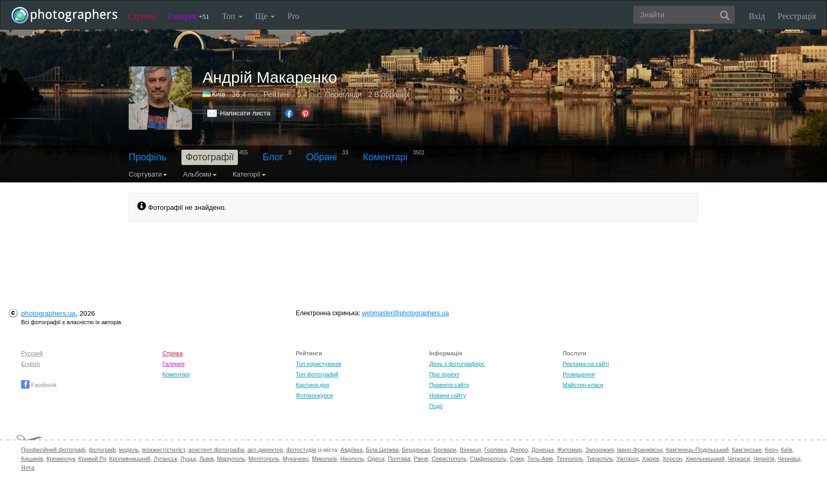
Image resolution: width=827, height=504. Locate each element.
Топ (232, 16)
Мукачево (296, 459)
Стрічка (142, 16)
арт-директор (265, 450)
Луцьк (188, 459)
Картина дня (312, 385)
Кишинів (32, 459)
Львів (206, 459)
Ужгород (628, 459)
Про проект (444, 374)
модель (129, 450)
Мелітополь (264, 459)
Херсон (672, 459)
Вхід (757, 16)
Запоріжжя (600, 450)
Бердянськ (416, 450)
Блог (273, 157)
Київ (787, 450)
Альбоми (200, 174)
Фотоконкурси (314, 395)
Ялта (28, 468)
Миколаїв (324, 459)
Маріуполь (231, 459)
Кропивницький (130, 459)
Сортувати (148, 174)
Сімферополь (488, 459)
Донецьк (542, 450)
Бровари (445, 450)
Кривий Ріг (92, 459)
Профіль (148, 157)
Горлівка (496, 450)
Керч (771, 450)
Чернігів (764, 459)
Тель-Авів (540, 459)
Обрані (322, 157)
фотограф (102, 450)
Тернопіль (570, 459)
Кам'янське (747, 450)
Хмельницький (705, 459)
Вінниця (470, 450)
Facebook (39, 385)
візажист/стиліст (163, 450)
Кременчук (61, 459)
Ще (265, 16)
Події (436, 406)
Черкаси (739, 459)
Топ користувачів (319, 364)
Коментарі (385, 157)
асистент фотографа (216, 450)
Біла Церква (382, 450)
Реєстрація (797, 16)
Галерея (189, 16)
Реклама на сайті (586, 364)
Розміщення (579, 374)
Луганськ (165, 459)
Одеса (376, 459)
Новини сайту (448, 395)
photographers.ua (48, 313)
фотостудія (301, 450)
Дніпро (519, 450)
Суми (517, 459)
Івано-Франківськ (640, 450)
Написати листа (245, 113)
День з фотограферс (457, 364)
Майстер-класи (583, 385)
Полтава (399, 459)
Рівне (421, 459)
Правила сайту (449, 385)
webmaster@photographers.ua (405, 313)
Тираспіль (600, 459)
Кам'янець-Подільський (697, 450)
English (31, 364)
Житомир (569, 450)
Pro (293, 16)
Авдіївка (352, 450)
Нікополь (352, 459)
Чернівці (789, 459)
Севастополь (449, 459)
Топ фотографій (317, 374)
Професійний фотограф (53, 450)
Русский (32, 353)
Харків (651, 459)
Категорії (249, 174)
